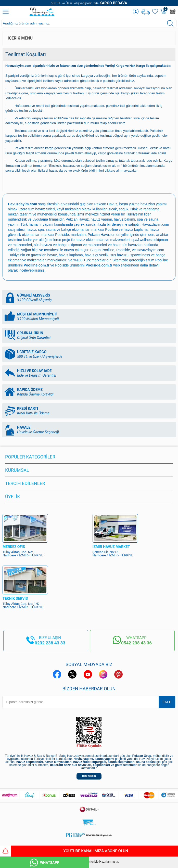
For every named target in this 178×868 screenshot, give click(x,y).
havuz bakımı (125, 219)
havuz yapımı (101, 219)
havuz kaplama (71, 255)
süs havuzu (119, 255)
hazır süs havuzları (128, 245)
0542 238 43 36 (136, 643)
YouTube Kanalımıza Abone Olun (64, 851)
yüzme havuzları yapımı (148, 204)
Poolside (62, 235)
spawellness (140, 255)
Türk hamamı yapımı (37, 224)
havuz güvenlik (97, 255)
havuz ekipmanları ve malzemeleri (103, 240)
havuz (52, 255)
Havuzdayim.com (155, 224)
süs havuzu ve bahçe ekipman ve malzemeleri (70, 245)
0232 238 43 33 (50, 643)
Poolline (111, 229)
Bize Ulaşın (89, 776)
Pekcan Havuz (106, 204)
